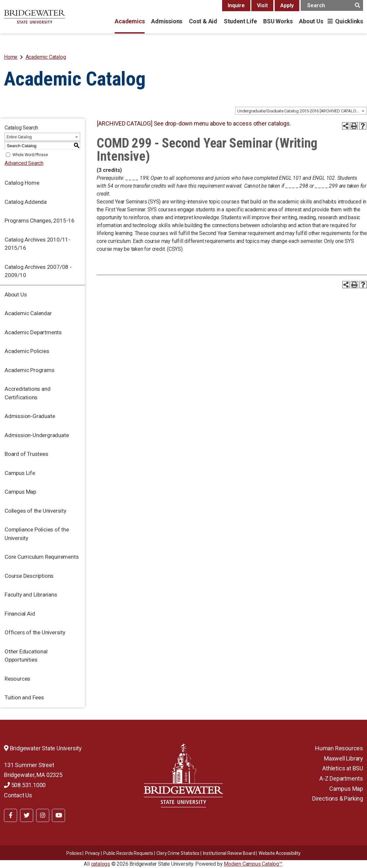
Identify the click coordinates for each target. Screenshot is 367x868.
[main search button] (357, 5)
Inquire (236, 5)
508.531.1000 (25, 785)
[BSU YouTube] (58, 815)
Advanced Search (24, 163)
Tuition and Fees (24, 697)
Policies (74, 853)
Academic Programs (30, 370)
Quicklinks (349, 21)
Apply (287, 5)
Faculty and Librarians (31, 595)
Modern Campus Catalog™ (253, 864)
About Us (311, 21)
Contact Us (18, 795)
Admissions (167, 21)
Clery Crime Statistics (178, 853)
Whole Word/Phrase (30, 155)
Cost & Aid (203, 21)
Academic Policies (27, 351)
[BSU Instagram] (43, 815)
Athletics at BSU (343, 768)
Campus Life (20, 473)
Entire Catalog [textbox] (19, 137)
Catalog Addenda (26, 202)
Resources (17, 679)
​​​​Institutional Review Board (229, 853)
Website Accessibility (280, 853)
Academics (130, 21)
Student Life (240, 21)
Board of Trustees (26, 454)
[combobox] (301, 111)
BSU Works (278, 21)
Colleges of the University (35, 511)
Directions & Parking (338, 798)
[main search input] (332, 5)
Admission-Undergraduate (37, 435)
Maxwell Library (344, 758)
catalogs (101, 864)
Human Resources (339, 748)
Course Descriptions (29, 576)
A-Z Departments (341, 778)
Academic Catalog (46, 57)
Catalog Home (22, 183)
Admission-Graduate (30, 416)
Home (11, 57)
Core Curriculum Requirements (42, 557)
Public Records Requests (128, 853)
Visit (262, 5)
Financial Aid (20, 614)
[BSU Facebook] (11, 815)
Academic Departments (33, 332)
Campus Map (20, 492)
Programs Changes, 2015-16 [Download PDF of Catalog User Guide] (40, 221)
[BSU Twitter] (27, 815)
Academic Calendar (28, 313)
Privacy (92, 853)
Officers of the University (35, 632)
